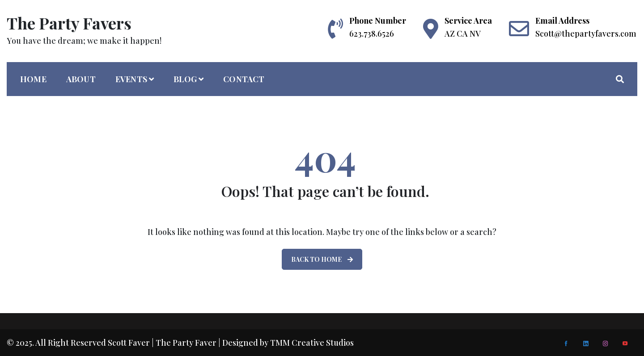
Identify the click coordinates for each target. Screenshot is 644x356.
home (33, 79)
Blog (185, 79)
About (81, 79)
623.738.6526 (372, 34)
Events (131, 79)
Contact (244, 79)
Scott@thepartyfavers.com (586, 34)
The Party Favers (69, 23)
